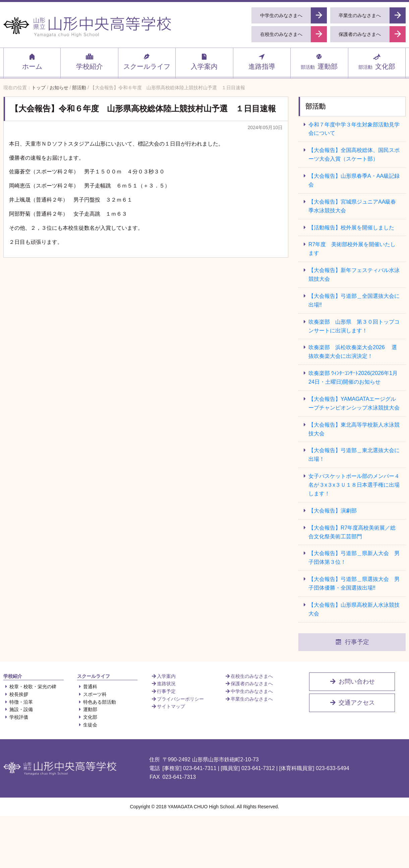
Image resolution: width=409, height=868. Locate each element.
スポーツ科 (92, 694)
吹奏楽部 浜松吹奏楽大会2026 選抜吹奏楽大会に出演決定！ (353, 352)
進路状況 (163, 684)
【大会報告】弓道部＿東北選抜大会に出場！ (354, 455)
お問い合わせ (352, 682)
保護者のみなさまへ (249, 684)
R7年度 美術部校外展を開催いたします (352, 249)
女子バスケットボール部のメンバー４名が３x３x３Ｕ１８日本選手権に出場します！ (354, 485)
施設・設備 (18, 709)
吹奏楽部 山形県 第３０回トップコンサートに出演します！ (354, 326)
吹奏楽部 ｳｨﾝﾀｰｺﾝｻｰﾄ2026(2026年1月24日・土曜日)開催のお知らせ (353, 377)
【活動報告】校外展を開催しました (351, 228)
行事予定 (352, 642)
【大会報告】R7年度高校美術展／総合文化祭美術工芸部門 (352, 532)
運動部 (319, 61)
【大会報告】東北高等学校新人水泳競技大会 (354, 429)
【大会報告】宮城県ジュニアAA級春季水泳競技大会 (352, 206)
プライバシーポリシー (177, 699)
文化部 (377, 61)
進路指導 (262, 61)
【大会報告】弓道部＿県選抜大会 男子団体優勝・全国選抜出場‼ (354, 583)
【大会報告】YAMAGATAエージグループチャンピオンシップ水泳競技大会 (354, 403)
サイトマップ (168, 706)
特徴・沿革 (18, 702)
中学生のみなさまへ (249, 691)
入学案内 (204, 61)
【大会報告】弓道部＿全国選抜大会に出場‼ (354, 300)
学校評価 (16, 717)
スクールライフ (147, 61)
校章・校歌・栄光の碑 (30, 687)
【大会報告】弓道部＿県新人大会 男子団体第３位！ (354, 558)
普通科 (87, 687)
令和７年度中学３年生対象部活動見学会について (354, 129)
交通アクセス (352, 703)
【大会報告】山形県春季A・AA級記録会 (354, 180)
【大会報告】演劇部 (333, 511)
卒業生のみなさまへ (249, 699)
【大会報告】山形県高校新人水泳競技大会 (354, 609)
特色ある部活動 (97, 702)
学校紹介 (90, 61)
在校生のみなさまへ (249, 676)
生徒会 (87, 725)
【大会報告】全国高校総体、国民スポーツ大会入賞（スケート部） (354, 154)
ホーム (32, 61)
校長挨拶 (16, 694)
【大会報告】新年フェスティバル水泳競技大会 (354, 275)
